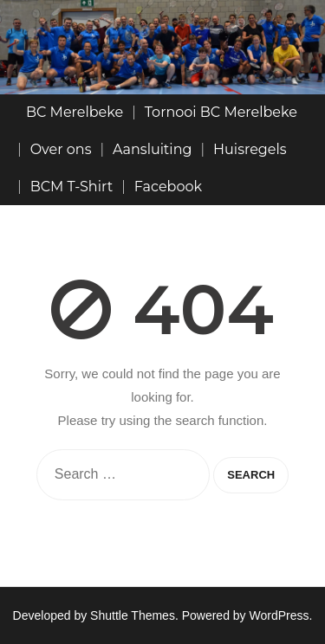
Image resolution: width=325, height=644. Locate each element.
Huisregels (250, 149)
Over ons (61, 149)
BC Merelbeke (75, 112)
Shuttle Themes (133, 615)
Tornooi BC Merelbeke (221, 112)
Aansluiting (152, 149)
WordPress (279, 615)
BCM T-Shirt (72, 187)
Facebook (168, 187)
